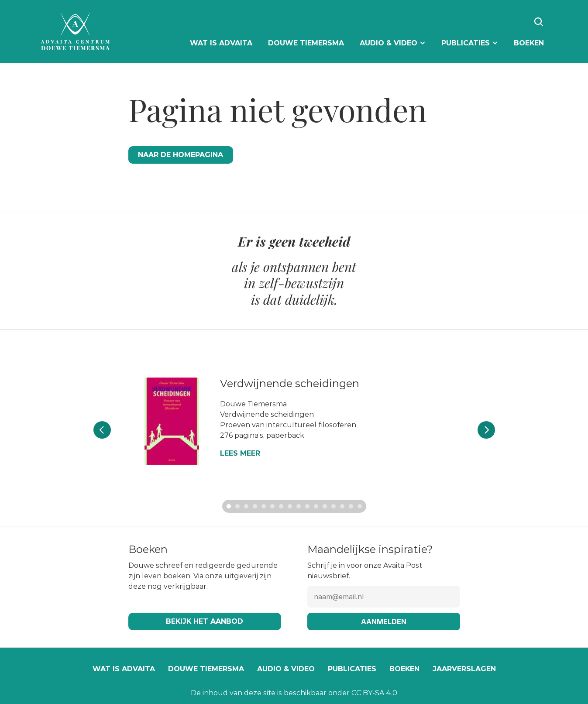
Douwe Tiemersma (206, 669)
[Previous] (102, 430)
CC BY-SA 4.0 (374, 693)
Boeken (404, 669)
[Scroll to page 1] (228, 506)
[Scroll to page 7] (281, 506)
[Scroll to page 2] (237, 506)
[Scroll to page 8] (290, 506)
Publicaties (352, 669)
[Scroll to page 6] (272, 506)
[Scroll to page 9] (299, 506)
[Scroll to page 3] (246, 506)
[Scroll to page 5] (264, 506)
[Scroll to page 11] (316, 506)
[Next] (486, 430)
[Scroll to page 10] (307, 506)
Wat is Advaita (124, 669)
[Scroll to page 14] (342, 506)
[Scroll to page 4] (255, 506)
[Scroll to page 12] (325, 506)
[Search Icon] (539, 22)
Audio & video (286, 669)
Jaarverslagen (464, 669)
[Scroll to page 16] (361, 506)
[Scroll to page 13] (334, 506)
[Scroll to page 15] (351, 506)
